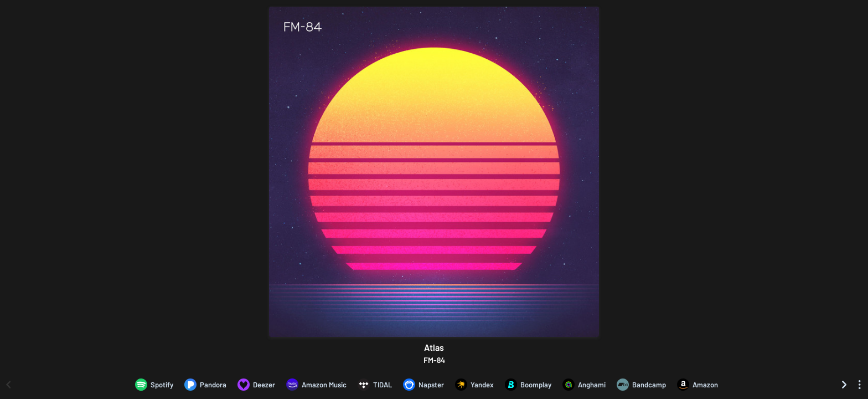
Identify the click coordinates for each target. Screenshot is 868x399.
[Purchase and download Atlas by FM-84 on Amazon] (697, 385)
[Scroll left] (8, 385)
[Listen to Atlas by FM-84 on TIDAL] (375, 385)
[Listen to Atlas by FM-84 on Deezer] (256, 385)
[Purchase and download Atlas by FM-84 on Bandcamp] (641, 385)
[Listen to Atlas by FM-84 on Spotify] (154, 385)
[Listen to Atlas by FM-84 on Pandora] (205, 385)
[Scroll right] (844, 385)
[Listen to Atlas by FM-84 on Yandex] (474, 385)
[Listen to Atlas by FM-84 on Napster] (423, 385)
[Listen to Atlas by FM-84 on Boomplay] (528, 385)
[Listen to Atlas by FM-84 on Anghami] (584, 385)
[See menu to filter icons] (860, 385)
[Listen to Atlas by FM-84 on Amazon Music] (316, 385)
